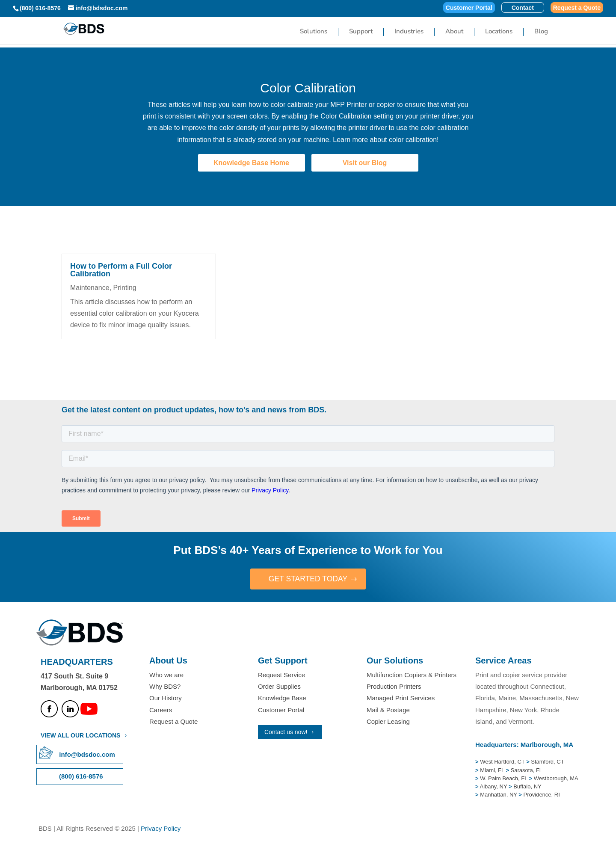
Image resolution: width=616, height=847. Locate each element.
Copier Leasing (388, 721)
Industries (409, 32)
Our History (166, 698)
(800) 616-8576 (40, 8)
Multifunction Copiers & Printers (412, 675)
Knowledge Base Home (251, 163)
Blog (541, 32)
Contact (523, 8)
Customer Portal (469, 8)
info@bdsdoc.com (87, 755)
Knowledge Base (282, 698)
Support (361, 32)
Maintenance (90, 288)
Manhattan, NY (499, 795)
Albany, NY (494, 787)
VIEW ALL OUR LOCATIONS (80, 736)
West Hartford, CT (502, 762)
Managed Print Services (401, 698)
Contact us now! (286, 732)
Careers (161, 710)
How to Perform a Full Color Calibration (121, 270)
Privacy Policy (161, 829)
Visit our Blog (365, 163)
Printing (125, 288)
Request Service (281, 675)
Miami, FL (493, 770)
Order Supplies (279, 687)
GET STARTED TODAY (308, 579)
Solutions (314, 32)
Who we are (166, 675)
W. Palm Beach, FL (503, 779)
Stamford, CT (547, 762)
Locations (499, 32)
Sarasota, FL (527, 770)
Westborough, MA (555, 779)
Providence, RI (542, 795)
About (454, 32)
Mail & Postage (388, 710)
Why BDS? (165, 687)
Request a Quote (577, 8)
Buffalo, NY (527, 787)
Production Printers (394, 687)
